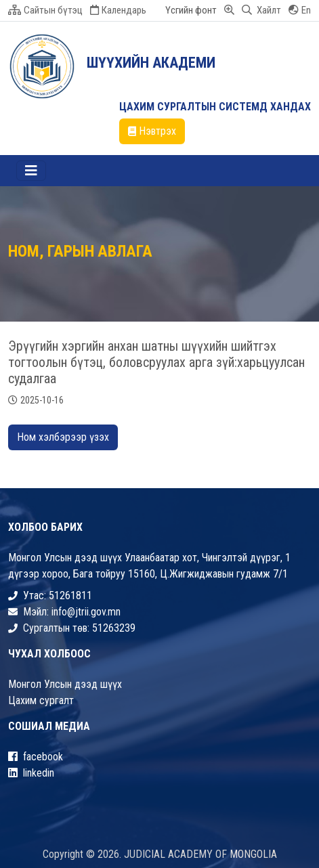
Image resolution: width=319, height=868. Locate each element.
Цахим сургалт (41, 700)
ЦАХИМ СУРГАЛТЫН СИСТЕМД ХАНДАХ (215, 107)
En (300, 10)
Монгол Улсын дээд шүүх (65, 684)
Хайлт (261, 10)
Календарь (118, 10)
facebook (36, 757)
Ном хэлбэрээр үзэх (63, 437)
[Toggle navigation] (31, 171)
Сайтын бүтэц (45, 10)
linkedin (31, 773)
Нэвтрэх (152, 131)
